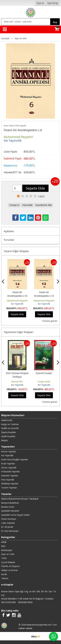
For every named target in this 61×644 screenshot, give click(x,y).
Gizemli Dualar (44, 373)
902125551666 (8, 602)
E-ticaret (26, 636)
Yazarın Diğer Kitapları (16, 251)
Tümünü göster (50, 321)
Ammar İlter (17, 382)
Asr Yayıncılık (17, 304)
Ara (55, 22)
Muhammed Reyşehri (17, 301)
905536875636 (25, 602)
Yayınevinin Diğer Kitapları (19, 332)
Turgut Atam (44, 382)
